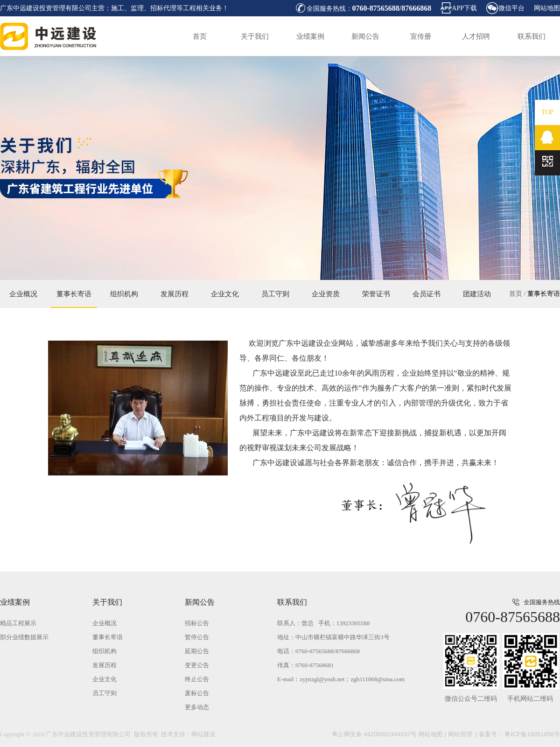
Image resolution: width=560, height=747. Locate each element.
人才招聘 (476, 36)
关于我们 (255, 36)
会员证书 (427, 294)
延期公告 (197, 651)
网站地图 (547, 8)
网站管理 (460, 734)
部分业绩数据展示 (24, 637)
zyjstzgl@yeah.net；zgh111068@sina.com (352, 679)
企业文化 (225, 294)
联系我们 (532, 36)
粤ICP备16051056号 (532, 734)
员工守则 (275, 294)
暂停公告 (197, 637)
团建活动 (477, 294)
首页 (200, 36)
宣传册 (421, 36)
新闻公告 (365, 36)
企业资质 (326, 294)
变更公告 (197, 665)
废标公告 (197, 693)
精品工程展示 (18, 623)
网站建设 (203, 734)
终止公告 (197, 679)
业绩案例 (310, 36)
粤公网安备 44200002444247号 (374, 734)
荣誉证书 (376, 294)
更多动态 (197, 707)
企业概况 (23, 294)
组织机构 (124, 294)
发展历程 (175, 294)
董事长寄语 (544, 294)
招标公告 (197, 623)
